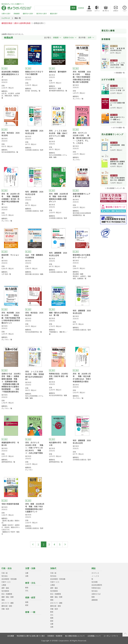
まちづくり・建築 (7, 603)
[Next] (65, 544)
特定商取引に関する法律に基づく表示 (31, 636)
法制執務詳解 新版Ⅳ (117, 148)
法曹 (27, 573)
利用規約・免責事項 (55, 636)
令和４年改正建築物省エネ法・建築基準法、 (117, 183)
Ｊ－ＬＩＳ (95, 576)
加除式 (53, 568)
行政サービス (6, 582)
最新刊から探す (28, 14)
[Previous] (33, 544)
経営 (27, 605)
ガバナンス (95, 573)
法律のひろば (96, 594)
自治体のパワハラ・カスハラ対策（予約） (117, 90)
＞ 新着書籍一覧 (119, 73)
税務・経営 (30, 598)
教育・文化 (30, 583)
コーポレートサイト (111, 636)
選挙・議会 (5, 588)
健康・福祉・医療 (7, 597)
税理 (93, 597)
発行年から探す (42, 14)
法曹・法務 (30, 568)
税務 (27, 602)
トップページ (6, 18)
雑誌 (93, 568)
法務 (27, 576)
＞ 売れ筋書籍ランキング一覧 (115, 192)
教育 (27, 588)
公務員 (4, 585)
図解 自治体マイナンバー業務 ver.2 (117, 119)
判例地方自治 (96, 588)
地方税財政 (5, 591)
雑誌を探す (54, 14)
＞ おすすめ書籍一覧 (118, 128)
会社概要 (11, 636)
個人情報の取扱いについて (75, 636)
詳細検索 (81, 8)
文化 (27, 591)
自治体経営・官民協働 (9, 579)
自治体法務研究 (97, 585)
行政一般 (4, 573)
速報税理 (94, 600)
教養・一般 (30, 612)
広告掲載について (94, 636)
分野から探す (6, 14)
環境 (3, 600)
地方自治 (4, 576)
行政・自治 (6, 568)
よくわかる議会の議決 (117, 104)
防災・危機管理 (7, 594)
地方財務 (94, 582)
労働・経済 (5, 609)
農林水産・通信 (7, 606)
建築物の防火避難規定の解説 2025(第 (117, 166)
